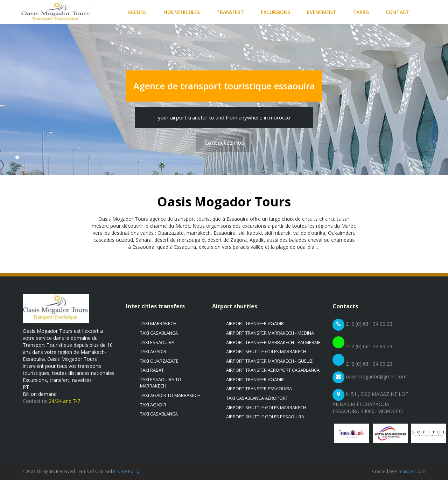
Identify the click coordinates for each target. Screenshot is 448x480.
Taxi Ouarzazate (159, 361)
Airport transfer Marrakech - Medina (270, 333)
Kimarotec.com (410, 471)
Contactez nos (224, 143)
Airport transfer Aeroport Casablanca (273, 370)
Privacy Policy (126, 471)
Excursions (275, 12)
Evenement (321, 12)
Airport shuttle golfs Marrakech (266, 351)
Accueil (137, 12)
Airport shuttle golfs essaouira (265, 417)
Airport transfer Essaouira (259, 389)
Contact (397, 12)
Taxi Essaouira (157, 342)
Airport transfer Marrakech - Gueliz (269, 361)
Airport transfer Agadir (255, 323)
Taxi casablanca (159, 333)
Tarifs (361, 12)
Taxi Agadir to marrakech (170, 395)
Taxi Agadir (153, 351)
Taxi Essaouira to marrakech (161, 383)
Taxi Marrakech (158, 323)
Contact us (36, 401)
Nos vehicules (181, 12)
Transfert (230, 12)
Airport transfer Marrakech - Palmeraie (273, 342)
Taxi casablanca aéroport (257, 398)
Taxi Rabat (152, 370)
